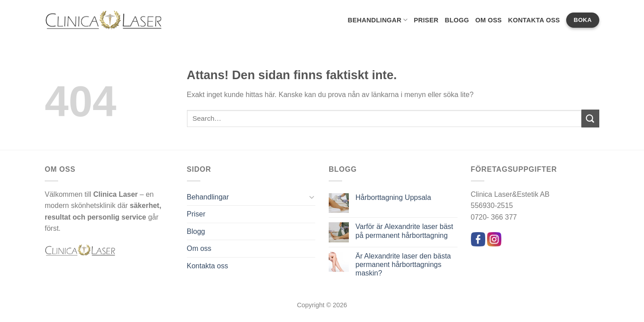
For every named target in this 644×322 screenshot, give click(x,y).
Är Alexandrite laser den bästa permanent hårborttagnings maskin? (403, 265)
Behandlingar (377, 20)
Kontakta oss (534, 20)
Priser (426, 20)
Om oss (489, 20)
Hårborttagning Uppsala (393, 197)
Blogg (457, 20)
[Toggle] (312, 197)
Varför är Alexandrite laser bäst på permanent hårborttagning (404, 231)
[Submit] (590, 118)
